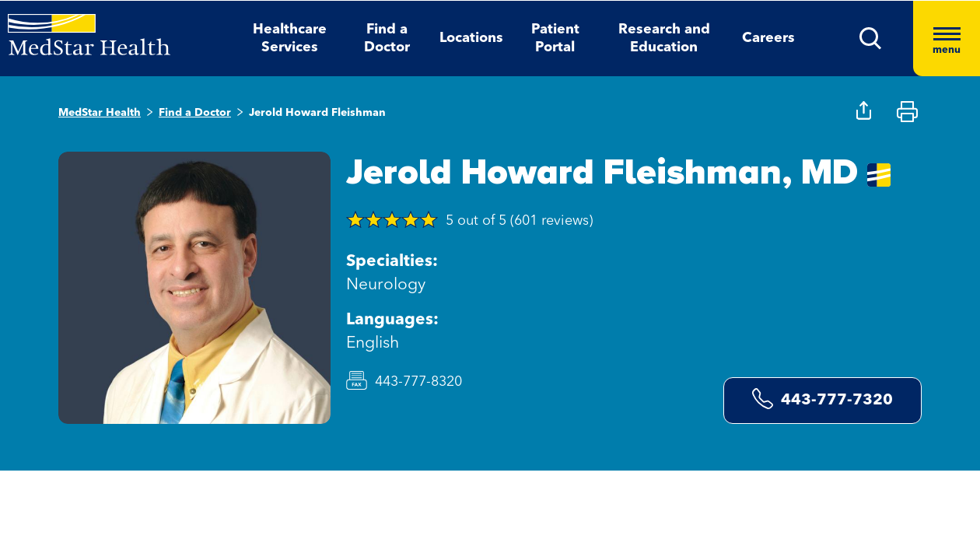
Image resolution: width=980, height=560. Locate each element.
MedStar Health (100, 113)
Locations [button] (471, 38)
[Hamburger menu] (947, 38)
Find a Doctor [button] (387, 38)
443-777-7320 (822, 399)
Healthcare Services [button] (290, 38)
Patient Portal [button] (555, 38)
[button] (871, 38)
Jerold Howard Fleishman (317, 113)
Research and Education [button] (664, 38)
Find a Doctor (195, 113)
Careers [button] (768, 38)
